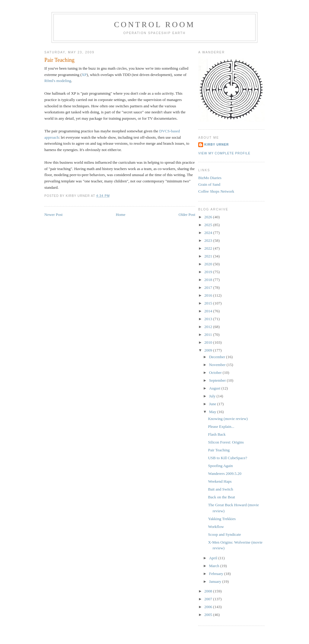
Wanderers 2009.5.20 (225, 474)
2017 (209, 287)
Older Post (187, 215)
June (213, 404)
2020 (209, 264)
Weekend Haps (220, 481)
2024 (209, 233)
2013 (209, 319)
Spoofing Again (220, 466)
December (218, 357)
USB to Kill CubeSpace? (228, 458)
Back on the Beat (221, 497)
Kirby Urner (217, 145)
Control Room (155, 25)
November (218, 365)
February (217, 574)
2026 (209, 217)
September (218, 380)
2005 (209, 615)
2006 (209, 607)
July (213, 396)
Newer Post (53, 215)
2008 (209, 591)
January (216, 581)
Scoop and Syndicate (224, 534)
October (216, 373)
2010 (209, 342)
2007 (209, 599)
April (214, 558)
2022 (209, 248)
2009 (209, 350)
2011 (209, 335)
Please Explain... (221, 426)
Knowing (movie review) (228, 419)
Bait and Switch (220, 489)
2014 (209, 311)
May (213, 412)
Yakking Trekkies (222, 519)
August (215, 388)
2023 (209, 240)
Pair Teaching (59, 60)
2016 (209, 295)
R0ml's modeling (58, 81)
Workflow (216, 527)
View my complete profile (224, 153)
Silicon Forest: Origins (226, 442)
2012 (209, 327)
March (215, 566)
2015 (209, 303)
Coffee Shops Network (216, 191)
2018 (209, 280)
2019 (209, 272)
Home (121, 215)
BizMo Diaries (210, 178)
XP (84, 75)
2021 (209, 256)
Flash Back (217, 434)
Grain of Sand (209, 184)
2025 (209, 225)
